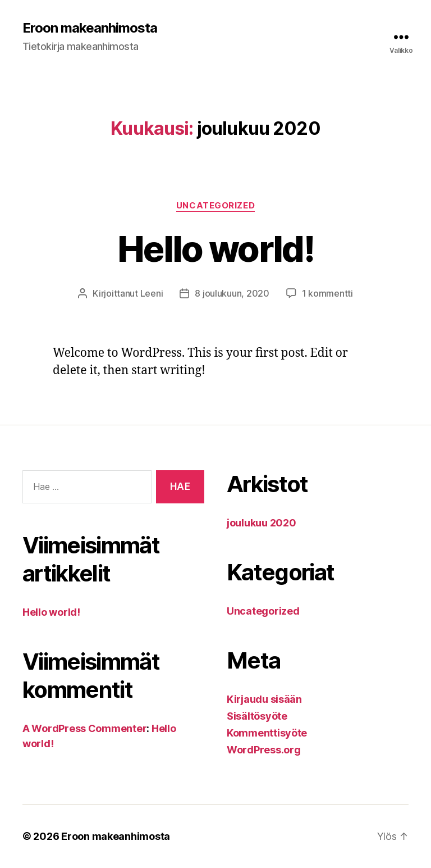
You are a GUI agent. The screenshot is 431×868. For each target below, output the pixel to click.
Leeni (152, 293)
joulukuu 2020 (262, 523)
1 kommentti (327, 293)
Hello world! (215, 249)
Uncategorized (215, 206)
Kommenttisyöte (267, 733)
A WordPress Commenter (84, 728)
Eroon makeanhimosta (90, 28)
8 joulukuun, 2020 (232, 293)
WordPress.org (264, 750)
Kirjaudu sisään (264, 699)
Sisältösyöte (257, 716)
